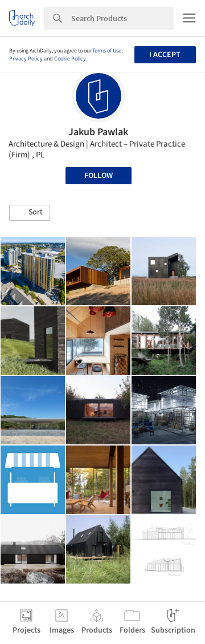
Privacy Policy (26, 59)
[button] (30, 213)
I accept (165, 55)
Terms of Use (107, 51)
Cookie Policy (70, 59)
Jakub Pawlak (98, 132)
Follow (99, 176)
